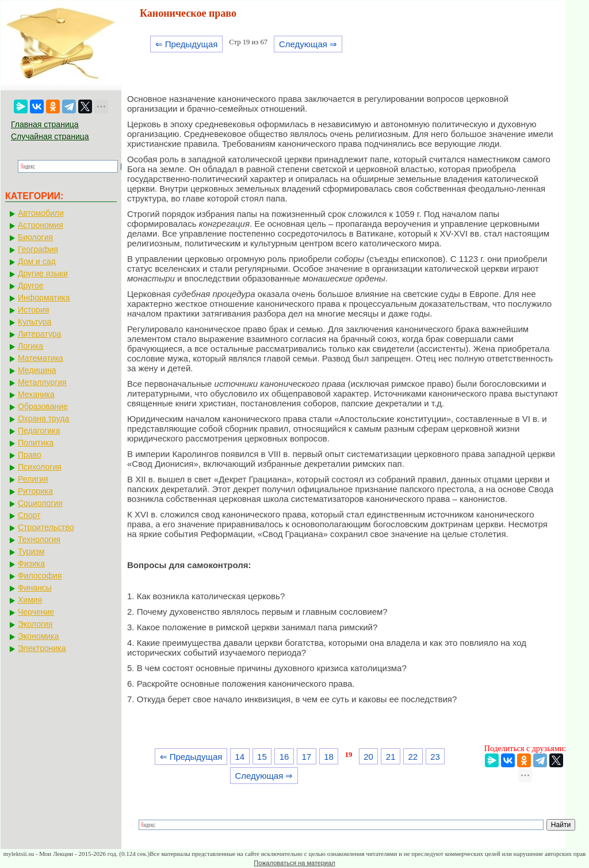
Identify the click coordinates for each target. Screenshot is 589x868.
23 (435, 757)
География (38, 249)
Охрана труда (43, 418)
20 (368, 757)
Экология (35, 624)
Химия (30, 600)
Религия (33, 479)
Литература (39, 334)
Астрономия (41, 225)
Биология (35, 237)
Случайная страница (50, 136)
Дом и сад (37, 261)
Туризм (31, 551)
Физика (31, 564)
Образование (43, 406)
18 (329, 757)
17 (306, 757)
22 (413, 757)
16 (284, 757)
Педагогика (39, 431)
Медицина (37, 370)
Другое (30, 285)
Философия (40, 576)
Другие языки (43, 273)
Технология (39, 539)
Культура (35, 322)
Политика (36, 443)
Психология (40, 467)
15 (262, 757)
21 (391, 757)
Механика (36, 394)
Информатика (44, 298)
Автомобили (41, 213)
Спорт (29, 515)
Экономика (38, 636)
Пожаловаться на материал (294, 863)
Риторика (35, 491)
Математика (41, 358)
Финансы (35, 588)
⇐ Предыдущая (187, 44)
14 (240, 757)
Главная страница (45, 124)
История (33, 310)
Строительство (46, 527)
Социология (40, 503)
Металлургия (42, 382)
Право (30, 455)
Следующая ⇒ (308, 44)
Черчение (36, 612)
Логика (30, 346)
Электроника (42, 648)
